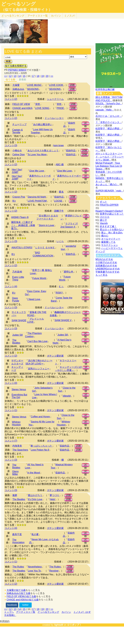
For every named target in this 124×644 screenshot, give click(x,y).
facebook (12, 605)
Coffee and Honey (41, 417)
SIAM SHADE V (63, 320)
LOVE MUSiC (34, 85)
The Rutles (18, 567)
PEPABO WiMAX (17, 70)
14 (20, 76)
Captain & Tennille (17, 131)
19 (43, 76)
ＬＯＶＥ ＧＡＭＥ (45, 248)
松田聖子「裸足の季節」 (109, 129)
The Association (18, 541)
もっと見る (101, 275)
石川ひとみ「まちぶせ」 (109, 116)
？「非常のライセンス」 (109, 122)
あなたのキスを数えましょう (43, 150)
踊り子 (103, 220)
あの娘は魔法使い (43, 124)
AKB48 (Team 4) (20, 217)
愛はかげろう (35, 495)
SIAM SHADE (19, 320)
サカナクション (110, 245)
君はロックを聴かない (112, 229)
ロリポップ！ (74, 625)
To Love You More (37, 155)
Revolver (54, 571)
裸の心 (105, 236)
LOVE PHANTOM (37, 201)
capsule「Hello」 (105, 110)
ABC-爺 (60, 165)
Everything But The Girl (19, 396)
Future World (39, 278)
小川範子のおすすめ (106, 262)
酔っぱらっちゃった (41, 446)
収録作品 (71, 150)
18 (38, 76)
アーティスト (38, 16)
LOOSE (58, 201)
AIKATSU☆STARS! (22, 248)
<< (6, 76)
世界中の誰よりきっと (112, 214)
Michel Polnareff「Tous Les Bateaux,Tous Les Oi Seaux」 (109, 166)
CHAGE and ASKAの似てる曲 (23, 600)
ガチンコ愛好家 (55, 356)
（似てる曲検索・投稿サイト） (27, 10)
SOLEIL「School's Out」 (109, 104)
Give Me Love (37, 171)
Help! (52, 499)
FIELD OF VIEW (21, 104)
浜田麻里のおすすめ (106, 266)
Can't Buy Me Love (38, 341)
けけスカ (105, 217)
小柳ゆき (17, 150)
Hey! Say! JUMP (17, 171)
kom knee (59, 145)
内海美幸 (17, 446)
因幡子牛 (59, 211)
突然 (38, 104)
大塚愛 (16, 85)
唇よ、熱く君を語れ (112, 233)
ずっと (103, 202)
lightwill (59, 625)
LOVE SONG (42, 108)
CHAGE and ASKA (22, 108)
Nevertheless (35, 567)
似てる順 (10, 80)
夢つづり (54, 495)
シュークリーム (55, 99)
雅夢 (15, 495)
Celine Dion (19, 155)
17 (33, 76)
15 (24, 76)
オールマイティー (111, 239)
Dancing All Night (37, 197)
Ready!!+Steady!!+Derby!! (109, 211)
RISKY (59, 293)
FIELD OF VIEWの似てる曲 (21, 596)
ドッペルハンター (54, 118)
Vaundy (104, 223)
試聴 (72, 85)
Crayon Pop (19, 197)
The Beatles (16, 341)
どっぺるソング (18, 4)
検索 (8, 61)
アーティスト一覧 (26, 612)
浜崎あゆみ (18, 89)
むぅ (61, 286)
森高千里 (17, 534)
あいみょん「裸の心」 (107, 184)
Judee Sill (17, 335)
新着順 (23, 80)
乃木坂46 (17, 272)
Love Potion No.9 (40, 450)
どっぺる (13, 16)
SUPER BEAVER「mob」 (109, 191)
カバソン (56, 16)
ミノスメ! (70, 16)
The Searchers (20, 450)
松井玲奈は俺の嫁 (105, 89)
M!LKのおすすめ (104, 259)
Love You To (34, 571)
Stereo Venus (19, 389)
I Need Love (34, 299)
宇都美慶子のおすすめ (107, 272)
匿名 (61, 192)
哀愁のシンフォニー (39, 369)
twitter (25, 605)
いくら (60, 241)
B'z (14, 201)
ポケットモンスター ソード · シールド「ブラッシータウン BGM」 (110, 157)
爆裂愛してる (108, 242)
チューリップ (19, 124)
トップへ (9, 612)
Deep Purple (16, 299)
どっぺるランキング (48, 612)
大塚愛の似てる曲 (16, 590)
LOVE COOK (56, 85)
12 (10, 76)
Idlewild (67, 396)
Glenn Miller (15, 473)
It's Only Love (35, 499)
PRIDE (60, 108)
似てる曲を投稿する (16, 66)
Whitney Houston (16, 423)
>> (52, 76)
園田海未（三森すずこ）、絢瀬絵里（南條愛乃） (23, 225)
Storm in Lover (47, 225)
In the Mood (34, 473)
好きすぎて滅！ (108, 226)
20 (47, 76)
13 (15, 76)
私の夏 (35, 534)
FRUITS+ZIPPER (109, 205)
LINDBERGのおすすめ (108, 269)
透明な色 (68, 272)
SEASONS (33, 89)
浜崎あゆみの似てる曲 (19, 593)
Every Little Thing (18, 278)
